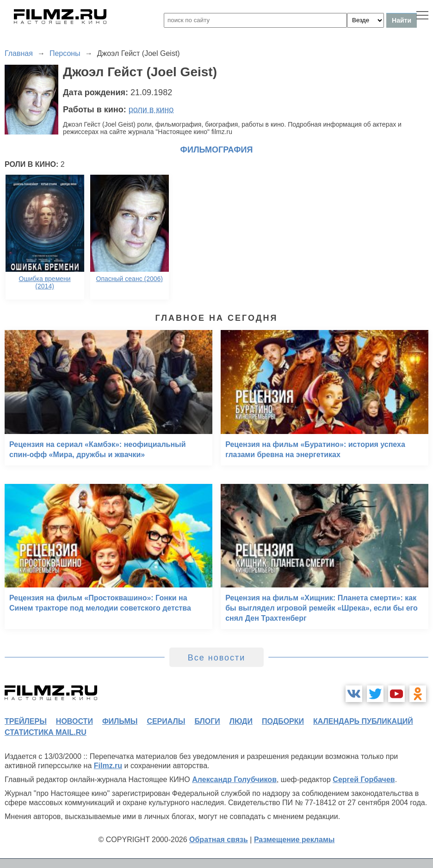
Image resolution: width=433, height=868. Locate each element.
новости (74, 721)
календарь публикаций (363, 721)
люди (241, 721)
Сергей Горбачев (364, 779)
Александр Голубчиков (234, 779)
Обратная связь (219, 840)
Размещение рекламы (294, 840)
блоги (207, 721)
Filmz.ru (108, 766)
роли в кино (151, 110)
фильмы (120, 721)
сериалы (166, 721)
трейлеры (26, 721)
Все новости (217, 658)
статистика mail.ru (46, 732)
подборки (283, 721)
